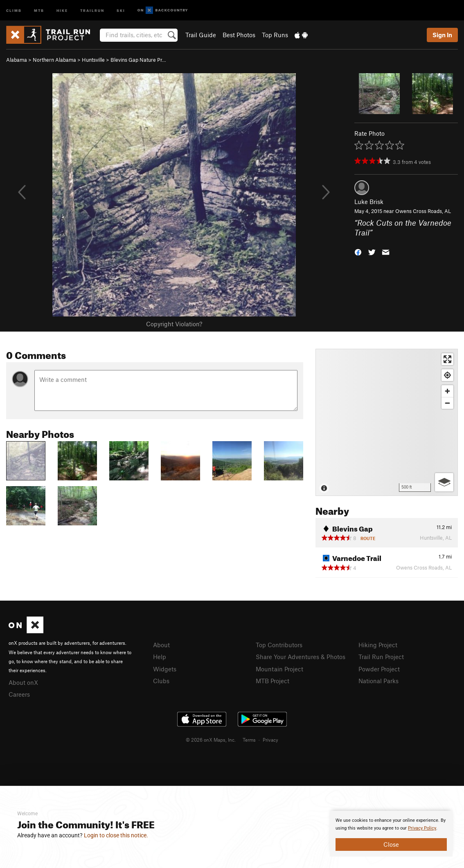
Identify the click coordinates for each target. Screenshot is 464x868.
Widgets (165, 669)
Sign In (442, 35)
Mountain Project (279, 669)
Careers (19, 694)
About (161, 645)
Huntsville (93, 60)
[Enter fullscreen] (447, 359)
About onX (23, 682)
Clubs (161, 681)
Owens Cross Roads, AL (423, 211)
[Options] (444, 482)
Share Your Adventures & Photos (301, 657)
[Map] (387, 422)
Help (160, 657)
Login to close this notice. (116, 835)
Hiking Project (378, 645)
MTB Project (273, 681)
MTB (39, 10)
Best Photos (239, 35)
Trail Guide (201, 35)
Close (391, 844)
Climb (14, 10)
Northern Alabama (54, 60)
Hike (62, 10)
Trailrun (92, 10)
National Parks (378, 681)
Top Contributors (279, 645)
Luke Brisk (369, 202)
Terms (249, 740)
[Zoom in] (447, 391)
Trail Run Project (381, 657)
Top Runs (275, 35)
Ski (121, 10)
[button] (358, 252)
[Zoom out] (447, 403)
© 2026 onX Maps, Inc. (211, 740)
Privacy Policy (422, 828)
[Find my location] (447, 375)
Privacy (270, 740)
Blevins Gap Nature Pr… (138, 60)
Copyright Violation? (174, 324)
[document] (391, 834)
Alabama (17, 60)
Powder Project (379, 669)
